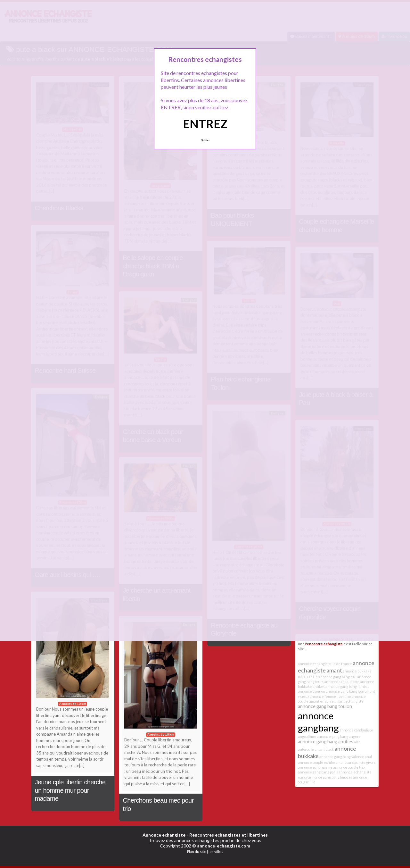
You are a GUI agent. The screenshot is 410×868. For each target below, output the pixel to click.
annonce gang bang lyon (345, 691)
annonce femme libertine (330, 696)
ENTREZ (205, 124)
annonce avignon (312, 691)
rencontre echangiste (324, 644)
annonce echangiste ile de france (325, 664)
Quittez (205, 140)
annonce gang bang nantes (347, 686)
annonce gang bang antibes (326, 742)
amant (334, 670)
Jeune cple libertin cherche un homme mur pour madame (70, 790)
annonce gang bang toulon (325, 706)
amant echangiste (349, 701)
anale (313, 677)
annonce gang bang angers (339, 736)
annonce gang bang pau (337, 677)
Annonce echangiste (164, 835)
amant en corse (321, 701)
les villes (216, 851)
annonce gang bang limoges (330, 777)
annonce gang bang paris (318, 772)
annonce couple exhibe (316, 762)
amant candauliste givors (356, 762)
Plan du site (197, 851)
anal (368, 757)
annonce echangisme (315, 767)
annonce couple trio (349, 767)
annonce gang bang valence (342, 757)
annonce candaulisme (342, 682)
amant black (324, 749)
